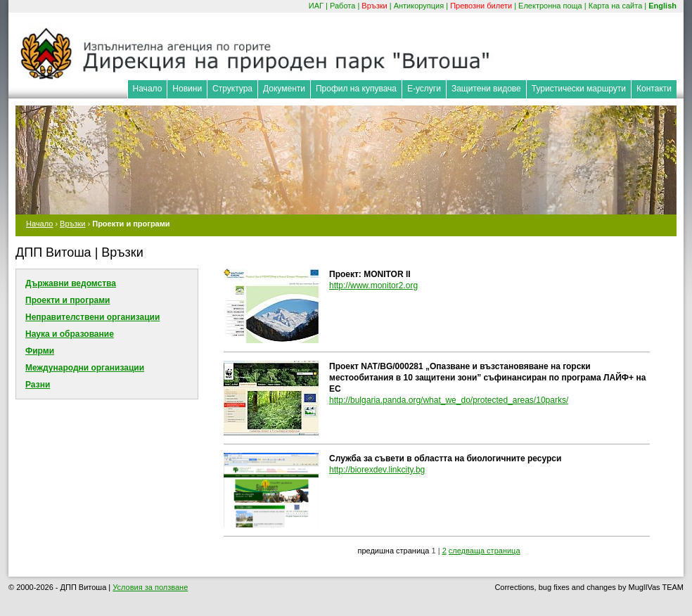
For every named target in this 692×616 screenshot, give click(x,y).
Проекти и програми (68, 300)
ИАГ (316, 6)
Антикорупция (419, 6)
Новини (187, 89)
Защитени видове (486, 89)
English (662, 6)
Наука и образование (70, 334)
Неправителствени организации (92, 317)
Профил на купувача (356, 89)
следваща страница (485, 551)
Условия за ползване (150, 587)
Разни (38, 385)
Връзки (374, 6)
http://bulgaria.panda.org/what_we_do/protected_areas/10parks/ (449, 400)
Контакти (654, 89)
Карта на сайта (616, 6)
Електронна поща (550, 6)
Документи (284, 89)
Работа (342, 6)
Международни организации (85, 368)
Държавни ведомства (71, 283)
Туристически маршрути (579, 89)
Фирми (40, 351)
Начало (148, 89)
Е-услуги (424, 89)
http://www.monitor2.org (373, 285)
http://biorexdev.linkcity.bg (377, 470)
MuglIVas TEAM (656, 587)
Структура (232, 89)
